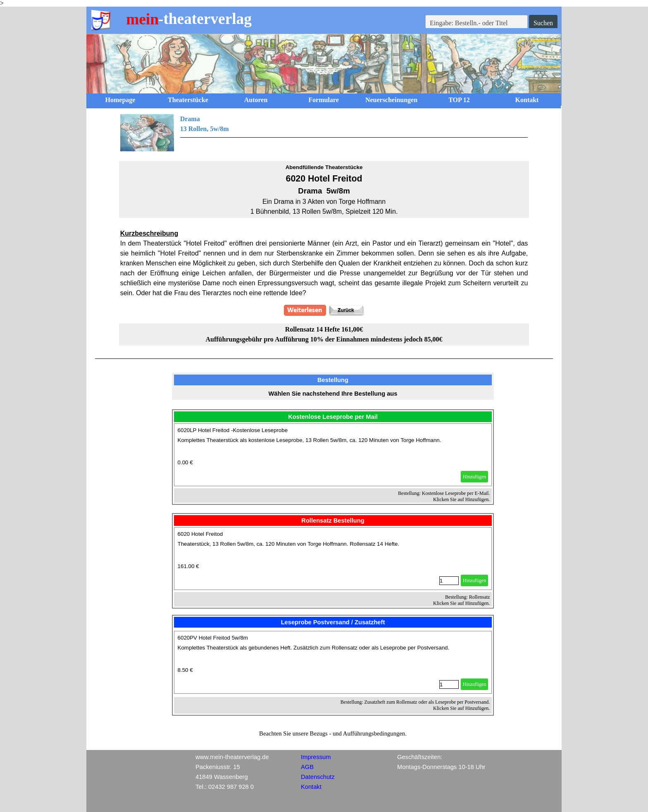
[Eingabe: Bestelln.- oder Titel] (476, 23)
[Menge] (449, 581)
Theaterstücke (188, 100)
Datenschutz (318, 777)
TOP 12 (459, 100)
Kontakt (527, 100)
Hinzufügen (475, 477)
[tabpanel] (324, 133)
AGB (307, 767)
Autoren (256, 100)
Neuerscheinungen (391, 100)
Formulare (323, 100)
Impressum (316, 757)
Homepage (120, 100)
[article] (333, 455)
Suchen (543, 23)
